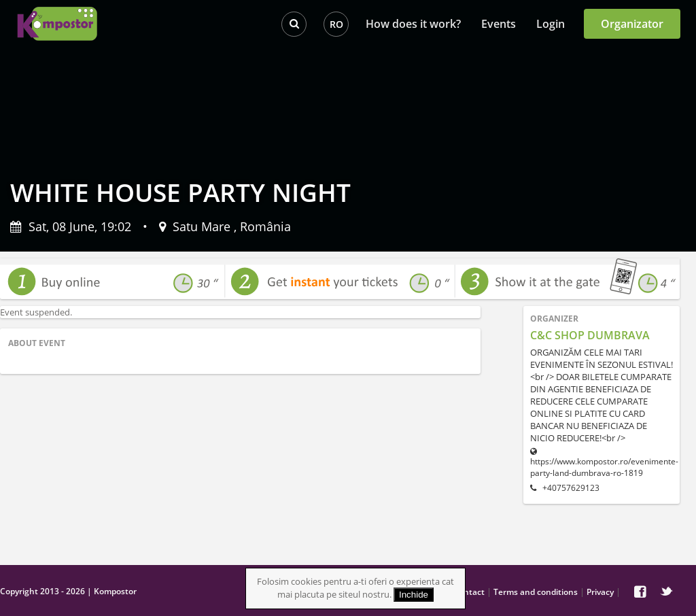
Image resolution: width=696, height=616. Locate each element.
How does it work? (413, 24)
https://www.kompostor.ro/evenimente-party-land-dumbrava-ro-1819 (602, 463)
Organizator (632, 24)
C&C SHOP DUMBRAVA (590, 335)
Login (551, 24)
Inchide (414, 595)
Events (499, 24)
